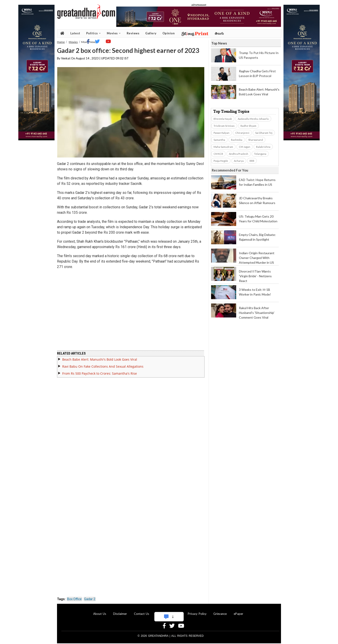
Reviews (133, 33)
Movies (114, 33)
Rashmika (237, 140)
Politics (94, 33)
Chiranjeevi (242, 133)
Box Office (74, 596)
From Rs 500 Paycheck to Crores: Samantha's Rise (100, 371)
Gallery (151, 33)
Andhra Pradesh (239, 154)
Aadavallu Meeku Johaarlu (253, 119)
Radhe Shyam (248, 126)
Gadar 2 (90, 596)
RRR (252, 161)
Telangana (260, 154)
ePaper (238, 611)
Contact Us (142, 611)
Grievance (220, 611)
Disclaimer (120, 611)
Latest (75, 33)
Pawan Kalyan (221, 133)
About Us (100, 611)
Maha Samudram (223, 147)
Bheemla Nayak (223, 119)
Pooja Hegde (221, 161)
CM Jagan (245, 147)
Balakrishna (263, 147)
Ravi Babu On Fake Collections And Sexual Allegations (103, 364)
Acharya (239, 161)
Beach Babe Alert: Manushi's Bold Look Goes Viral (100, 357)
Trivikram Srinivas (224, 126)
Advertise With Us (168, 611)
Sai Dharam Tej (264, 133)
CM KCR (218, 154)
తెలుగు (219, 33)
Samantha (219, 140)
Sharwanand (256, 140)
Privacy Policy (197, 611)
